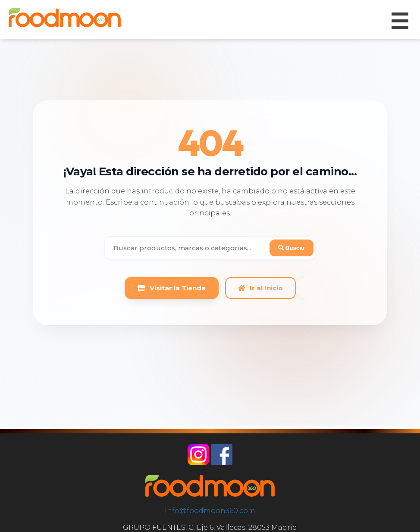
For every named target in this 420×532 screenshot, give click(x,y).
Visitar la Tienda (172, 288)
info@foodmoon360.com (210, 511)
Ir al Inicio (260, 288)
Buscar (291, 248)
